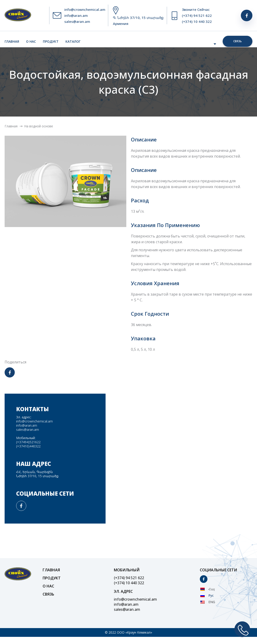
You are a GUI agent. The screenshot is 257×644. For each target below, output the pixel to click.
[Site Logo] (18, 16)
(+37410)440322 (28, 446)
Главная (12, 41)
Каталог (73, 41)
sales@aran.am (77, 21)
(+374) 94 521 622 (197, 15)
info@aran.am (76, 15)
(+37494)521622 (28, 442)
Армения (121, 24)
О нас (31, 41)
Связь (238, 41)
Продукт (51, 41)
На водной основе (39, 126)
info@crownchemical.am (85, 9)
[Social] (247, 15)
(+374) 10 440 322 (197, 21)
